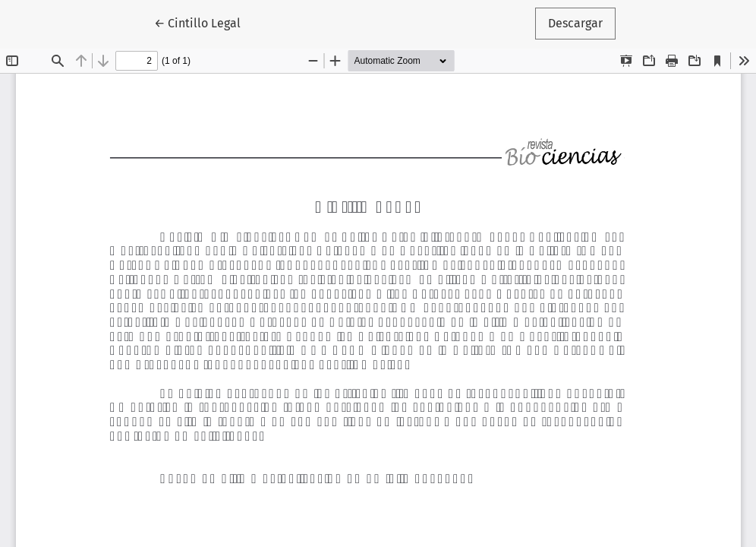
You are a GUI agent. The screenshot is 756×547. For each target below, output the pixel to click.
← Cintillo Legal (204, 22)
